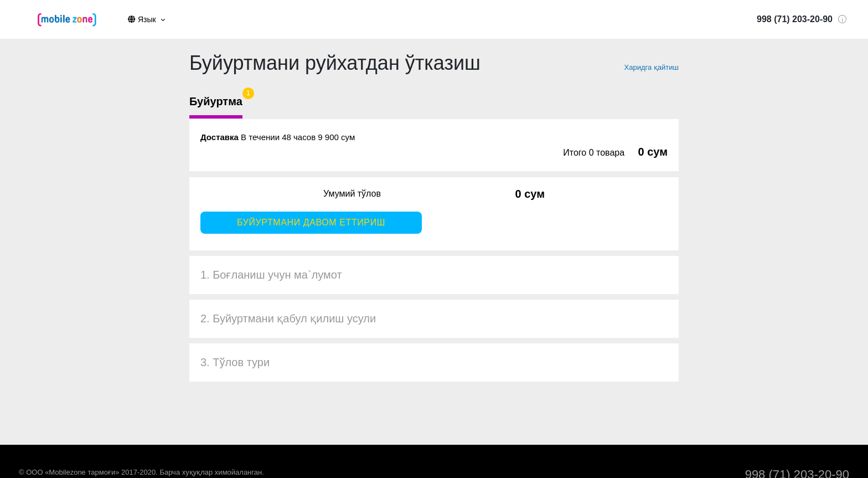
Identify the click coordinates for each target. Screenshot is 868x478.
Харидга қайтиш (652, 67)
